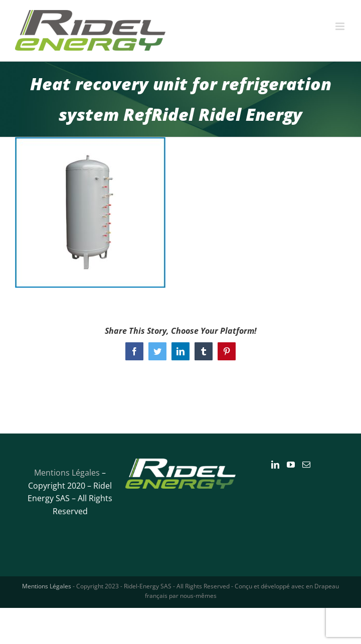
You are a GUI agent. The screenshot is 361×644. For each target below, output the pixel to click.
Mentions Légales (67, 473)
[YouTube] (291, 465)
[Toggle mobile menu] (341, 26)
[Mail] (306, 465)
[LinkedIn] (275, 465)
